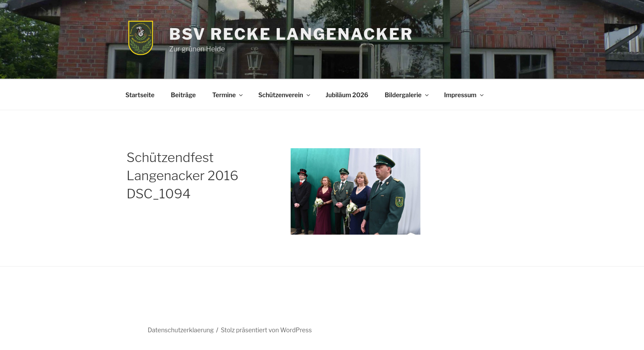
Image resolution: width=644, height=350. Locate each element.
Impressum (465, 95)
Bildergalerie (407, 95)
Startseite (140, 95)
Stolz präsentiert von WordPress (266, 330)
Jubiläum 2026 (347, 95)
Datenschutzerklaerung (181, 330)
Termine (228, 95)
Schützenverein (285, 95)
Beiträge (183, 95)
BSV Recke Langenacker (291, 34)
